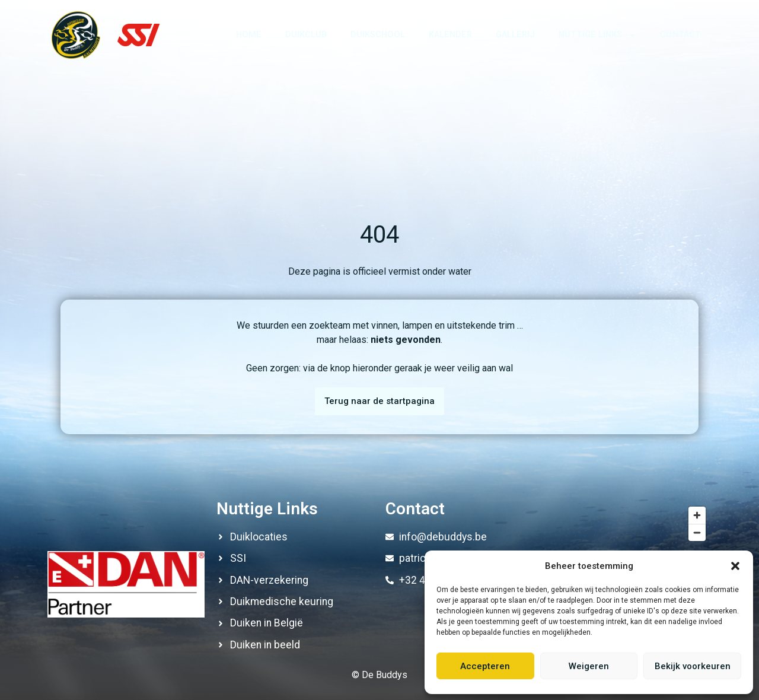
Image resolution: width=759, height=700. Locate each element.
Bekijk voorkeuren (693, 666)
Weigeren (589, 666)
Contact (680, 35)
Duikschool (378, 35)
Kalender (450, 35)
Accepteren (485, 666)
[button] (735, 566)
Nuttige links (597, 35)
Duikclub (306, 35)
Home (249, 35)
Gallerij (515, 35)
